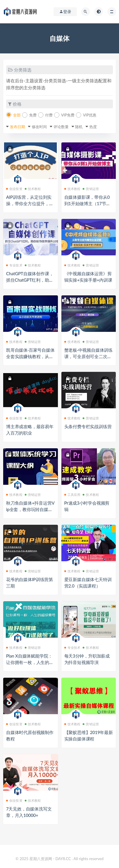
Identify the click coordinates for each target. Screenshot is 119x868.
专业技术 (14, 265)
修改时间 (39, 127)
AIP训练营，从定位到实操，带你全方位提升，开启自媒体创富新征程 (30, 203)
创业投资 (14, 189)
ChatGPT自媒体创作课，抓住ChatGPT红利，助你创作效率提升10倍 (30, 280)
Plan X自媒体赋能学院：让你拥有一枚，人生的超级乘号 (30, 662)
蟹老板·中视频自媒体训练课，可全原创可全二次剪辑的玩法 (89, 356)
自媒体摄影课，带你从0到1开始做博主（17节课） (87, 203)
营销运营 (91, 189)
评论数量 (61, 127)
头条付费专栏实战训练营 (88, 426)
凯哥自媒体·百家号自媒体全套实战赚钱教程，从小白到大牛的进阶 (30, 356)
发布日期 (17, 127)
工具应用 (72, 495)
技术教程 (33, 189)
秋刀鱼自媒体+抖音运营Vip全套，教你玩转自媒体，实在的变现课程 (30, 509)
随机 (79, 127)
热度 (93, 127)
